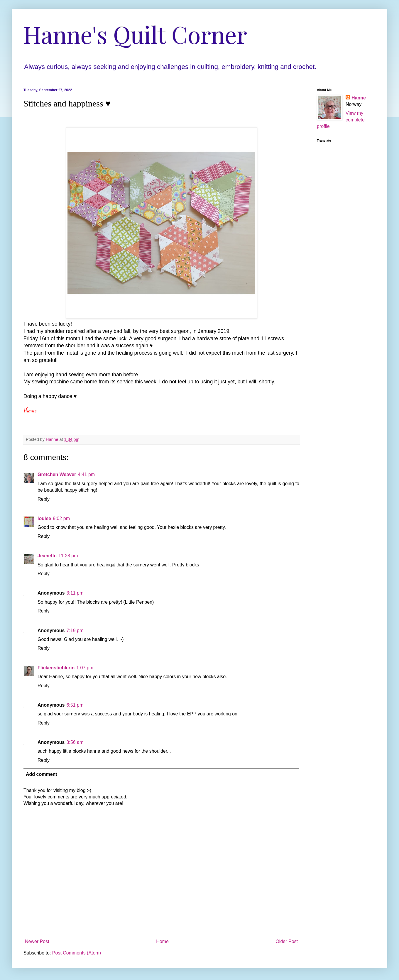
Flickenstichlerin (56, 668)
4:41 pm (86, 474)
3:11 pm (75, 593)
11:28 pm (68, 556)
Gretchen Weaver (57, 474)
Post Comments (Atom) (77, 953)
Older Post (287, 941)
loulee (44, 518)
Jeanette (47, 556)
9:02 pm (61, 518)
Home (162, 941)
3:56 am (75, 742)
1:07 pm (85, 668)
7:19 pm (75, 631)
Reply (44, 499)
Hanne (359, 98)
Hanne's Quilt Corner (135, 34)
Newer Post (37, 941)
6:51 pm (75, 705)
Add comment (42, 774)
